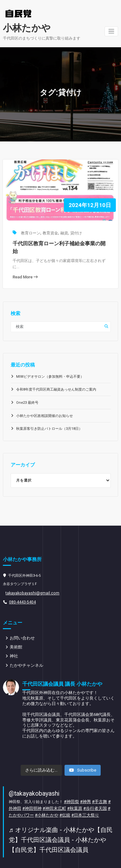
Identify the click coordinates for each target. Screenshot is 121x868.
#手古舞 (97, 786)
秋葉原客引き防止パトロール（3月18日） (49, 416)
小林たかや (25, 28)
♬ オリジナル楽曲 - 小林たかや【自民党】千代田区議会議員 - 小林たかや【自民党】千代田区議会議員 (60, 822)
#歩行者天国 (84, 792)
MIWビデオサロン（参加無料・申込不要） (50, 364)
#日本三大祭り (68, 799)
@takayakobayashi (32, 778)
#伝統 (49, 799)
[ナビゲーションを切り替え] (111, 31)
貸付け (75, 231)
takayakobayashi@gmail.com (30, 580)
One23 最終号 (27, 390)
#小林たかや (32, 799)
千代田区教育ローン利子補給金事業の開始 (59, 241)
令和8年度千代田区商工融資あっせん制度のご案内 (56, 377)
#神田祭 (71, 786)
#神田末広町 (47, 792)
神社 (14, 642)
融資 (63, 231)
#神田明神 (26, 792)
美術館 (15, 633)
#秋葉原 (66, 792)
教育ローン (30, 231)
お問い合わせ (21, 624)
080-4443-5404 (21, 589)
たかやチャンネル (25, 651)
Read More (24, 266)
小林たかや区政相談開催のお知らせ (45, 403)
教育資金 (49, 231)
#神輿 (84, 786)
